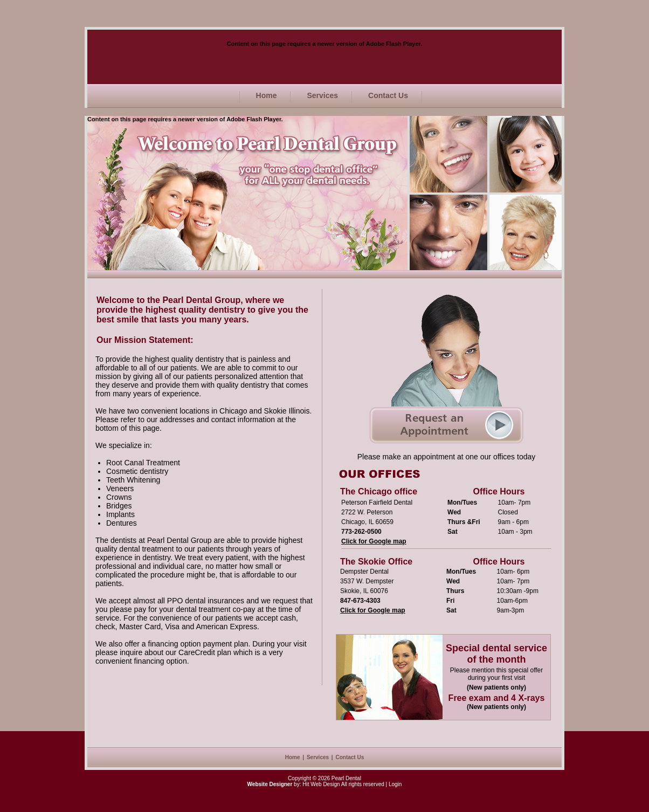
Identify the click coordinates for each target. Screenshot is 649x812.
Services (322, 95)
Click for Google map (374, 541)
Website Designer (270, 784)
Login (395, 784)
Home (267, 95)
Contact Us (388, 95)
